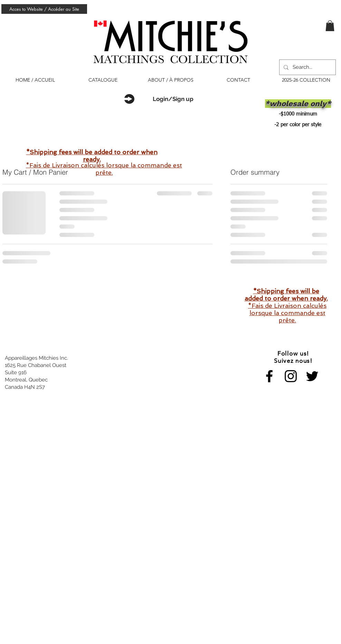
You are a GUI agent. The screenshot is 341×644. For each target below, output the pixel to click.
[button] (330, 26)
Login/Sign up (173, 99)
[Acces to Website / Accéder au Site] (44, 9)
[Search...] (307, 67)
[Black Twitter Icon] (312, 376)
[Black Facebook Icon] (269, 376)
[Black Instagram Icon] (291, 376)
